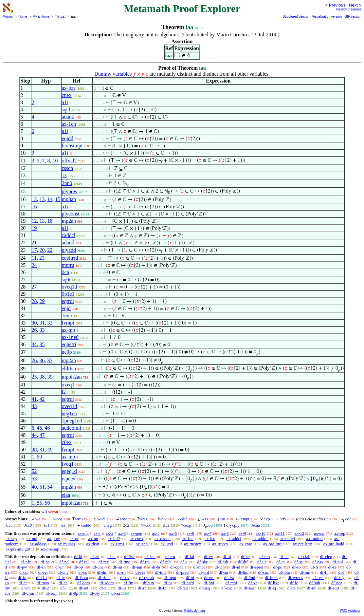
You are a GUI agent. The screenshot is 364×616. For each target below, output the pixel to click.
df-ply (95, 593)
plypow (70, 191)
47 (42, 435)
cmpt (245, 519)
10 (55, 161)
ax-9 (242, 533)
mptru (68, 265)
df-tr (218, 567)
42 (42, 399)
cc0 (29, 525)
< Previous (335, 5)
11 (34, 258)
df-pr (60, 567)
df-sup (148, 583)
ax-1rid (167, 544)
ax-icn (68, 88)
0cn (66, 272)
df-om (209, 578)
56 (47, 503)
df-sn (41, 567)
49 (50, 449)
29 (42, 301)
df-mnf (231, 583)
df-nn (26, 588)
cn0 (148, 525)
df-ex (208, 557)
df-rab (166, 562)
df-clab (304, 557)
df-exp (227, 588)
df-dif (243, 562)
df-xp (24, 572)
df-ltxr (273, 583)
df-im (312, 588)
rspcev (69, 479)
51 (42, 487)
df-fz (162, 588)
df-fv (61, 578)
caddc (86, 525)
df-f (341, 572)
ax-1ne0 (70, 337)
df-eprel (256, 567)
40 (34, 487)
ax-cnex (137, 539)
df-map (43, 583)
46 (47, 428)
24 (34, 265)
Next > (355, 5)
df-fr (315, 567)
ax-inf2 (114, 539)
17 (34, 250)
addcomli (72, 428)
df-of (190, 578)
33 (42, 330)
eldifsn (69, 369)
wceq (58, 519)
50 (40, 457)
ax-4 (156, 533)
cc (10, 525)
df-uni (98, 567)
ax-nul (32, 539)
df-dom (83, 583)
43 (34, 406)
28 (34, 301)
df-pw (22, 567)
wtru (79, 519)
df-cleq (326, 557)
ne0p (67, 352)
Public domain (195, 611)
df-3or (129, 557)
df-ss (298, 562)
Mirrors (8, 17)
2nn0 (67, 183)
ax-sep (11, 539)
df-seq (205, 588)
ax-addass (38, 544)
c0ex (67, 442)
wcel (102, 519)
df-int (117, 567)
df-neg (337, 583)
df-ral (84, 562)
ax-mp (69, 330)
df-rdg (339, 578)
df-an (95, 557)
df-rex (104, 562)
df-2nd (250, 578)
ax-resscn (163, 539)
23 (42, 258)
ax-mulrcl (314, 539)
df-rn (121, 572)
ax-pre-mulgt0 (18, 549)
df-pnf (209, 583)
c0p (210, 525)
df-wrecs (295, 578)
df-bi (78, 557)
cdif (184, 519)
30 (34, 323)
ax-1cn (69, 124)
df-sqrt (334, 588)
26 (34, 330)
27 (34, 287)
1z (64, 175)
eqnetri (69, 344)
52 (34, 471)
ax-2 (109, 533)
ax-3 (122, 533)
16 (34, 206)
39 (50, 377)
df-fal (189, 557)
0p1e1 (68, 294)
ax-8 (225, 533)
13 (42, 199)
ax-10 (261, 533)
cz (168, 525)
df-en (63, 583)
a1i (65, 102)
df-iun (137, 567)
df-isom (81, 578)
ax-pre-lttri (272, 544)
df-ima (161, 572)
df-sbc (202, 562)
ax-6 (190, 533)
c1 (47, 525)
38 (42, 377)
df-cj (272, 588)
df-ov (125, 578)
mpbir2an (72, 377)
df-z (103, 588)
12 (34, 199)
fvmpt (68, 323)
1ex (66, 316)
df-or (112, 557)
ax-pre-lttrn (303, 544)
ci (63, 525)
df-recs (318, 578)
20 (42, 250)
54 (50, 487)
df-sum (52, 593)
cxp (267, 519)
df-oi (168, 583)
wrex (143, 519)
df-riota (104, 578)
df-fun (305, 572)
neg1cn (69, 413)
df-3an (150, 557)
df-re (291, 588)
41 (34, 399)
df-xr (253, 583)
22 (50, 250)
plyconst (71, 214)
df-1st (229, 578)
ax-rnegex (192, 544)
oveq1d (70, 287)
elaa (66, 495)
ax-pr (74, 539)
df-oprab (146, 578)
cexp (187, 525)
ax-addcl (234, 539)
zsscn (68, 168)
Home (23, 17)
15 (58, 199)
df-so (296, 567)
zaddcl (69, 235)
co (329, 519)
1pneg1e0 (72, 421)
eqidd (68, 138)
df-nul (338, 562)
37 (50, 360)
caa (257, 525)
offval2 (69, 161)
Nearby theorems (349, 9)
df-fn (324, 572)
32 (50, 323)
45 (40, 428)
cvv (164, 519)
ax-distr (93, 544)
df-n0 (83, 588)
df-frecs (271, 578)
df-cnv (63, 572)
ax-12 (300, 533)
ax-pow (54, 539)
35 (42, 344)
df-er (23, 583)
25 (34, 377)
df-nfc (26, 562)
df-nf (227, 557)
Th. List (60, 17)
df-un (262, 562)
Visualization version (327, 17)
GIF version (353, 17)
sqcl (66, 110)
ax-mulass (67, 544)
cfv (284, 519)
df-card (188, 583)
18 (50, 221)
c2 (127, 525)
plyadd (69, 250)
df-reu (145, 562)
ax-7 (208, 533)
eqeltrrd (70, 258)
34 (34, 344)
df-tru (170, 557)
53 (34, 479)
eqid (66, 308)
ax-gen (136, 533)
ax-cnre (246, 544)
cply (236, 525)
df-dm (102, 572)
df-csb (223, 562)
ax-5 (173, 533)
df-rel (43, 572)
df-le (294, 583)
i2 (64, 392)
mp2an (69, 221)
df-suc (264, 572)
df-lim (243, 572)
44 (34, 435)
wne (124, 519)
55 (40, 503)
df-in (280, 562)
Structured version (296, 17)
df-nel (64, 562)
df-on (223, 572)
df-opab (177, 567)
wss (205, 519)
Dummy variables (113, 74)
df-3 (64, 588)
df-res (140, 572)
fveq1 (68, 464)
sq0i (66, 280)
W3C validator (350, 611)
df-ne (45, 562)
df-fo (22, 578)
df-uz (122, 588)
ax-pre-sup (50, 549)
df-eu (284, 557)
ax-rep (340, 533)
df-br (156, 567)
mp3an (69, 199)
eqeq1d (69, 471)
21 (34, 243)
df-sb (245, 557)
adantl (68, 117)
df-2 (45, 588)
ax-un (93, 539)
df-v (184, 562)
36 (42, 360)
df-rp (142, 588)
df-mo (264, 557)
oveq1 (68, 385)
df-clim (28, 593)
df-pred (182, 572)
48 (34, 449)
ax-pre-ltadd (334, 544)
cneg (108, 525)
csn (222, 519)
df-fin (128, 583)
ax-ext (319, 533)
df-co (83, 572)
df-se (332, 567)
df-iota (284, 572)
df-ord (204, 572)
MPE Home (41, 17)
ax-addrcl (260, 539)
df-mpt (199, 567)
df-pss (318, 562)
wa (38, 519)
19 (34, 228)
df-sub (314, 583)
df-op (78, 567)
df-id (236, 567)
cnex (67, 95)
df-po (278, 567)
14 (50, 199)
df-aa (116, 593)
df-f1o (41, 578)
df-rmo (124, 562)
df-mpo (170, 578)
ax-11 (280, 533)
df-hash (250, 588)
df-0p (74, 593)
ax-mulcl (287, 539)
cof (348, 519)
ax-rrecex (220, 544)
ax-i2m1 (118, 544)
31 (42, 323)
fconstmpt (72, 146)
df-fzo (183, 588)
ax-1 (97, 533)
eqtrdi (68, 301)
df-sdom (107, 583)
